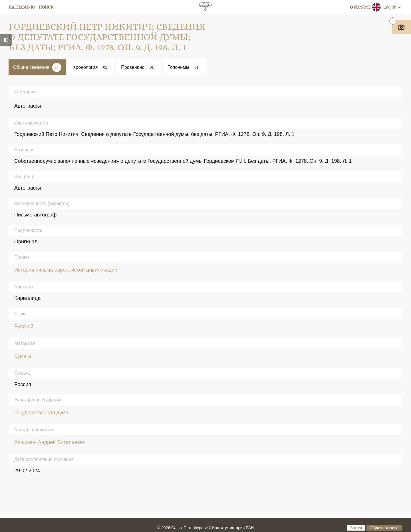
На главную (22, 7)
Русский (24, 326)
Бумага (23, 356)
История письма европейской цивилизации (66, 270)
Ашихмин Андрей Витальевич (50, 442)
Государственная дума (41, 413)
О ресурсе (360, 7)
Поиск (46, 7)
